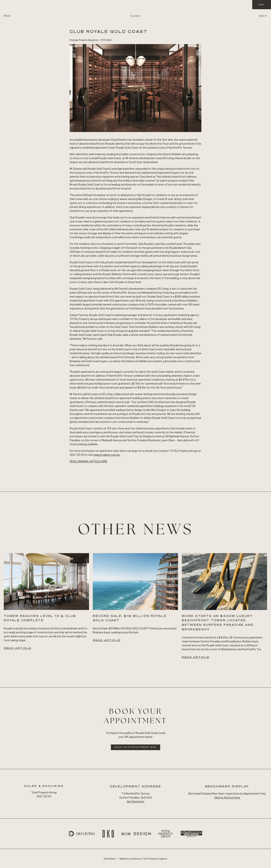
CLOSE (135, 16)
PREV (8, 16)
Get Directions (135, 801)
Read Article (18, 648)
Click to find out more (227, 797)
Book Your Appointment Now (135, 747)
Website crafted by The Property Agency (143, 858)
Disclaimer (110, 858)
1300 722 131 (44, 796)
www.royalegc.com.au (107, 455)
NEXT (263, 16)
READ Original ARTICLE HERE (88, 461)
